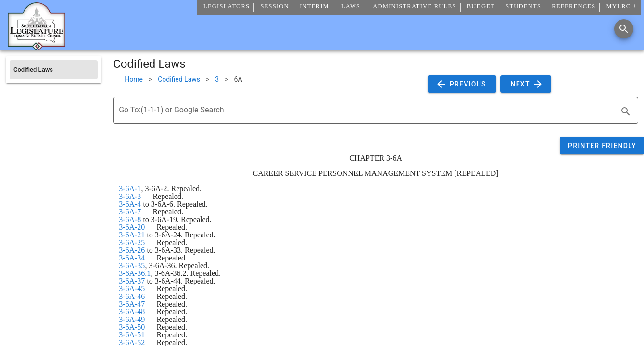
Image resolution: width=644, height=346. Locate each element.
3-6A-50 (132, 327)
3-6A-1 (130, 189)
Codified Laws (179, 79)
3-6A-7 (130, 212)
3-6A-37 (132, 281)
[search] (626, 111)
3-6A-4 (130, 204)
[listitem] (54, 70)
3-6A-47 (132, 304)
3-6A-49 (132, 319)
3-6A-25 (132, 242)
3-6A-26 (132, 250)
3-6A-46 (132, 296)
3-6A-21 (132, 235)
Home (134, 79)
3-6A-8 (130, 219)
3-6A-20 (132, 227)
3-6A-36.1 (135, 273)
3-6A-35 (132, 266)
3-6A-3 (130, 196)
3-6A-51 (132, 335)
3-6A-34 (132, 258)
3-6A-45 (132, 289)
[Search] (624, 29)
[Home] (37, 47)
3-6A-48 (132, 312)
